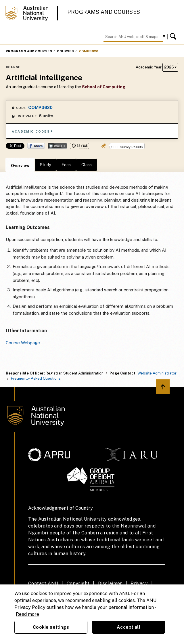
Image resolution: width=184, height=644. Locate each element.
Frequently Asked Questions (36, 378)
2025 (170, 67)
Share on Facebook (36, 146)
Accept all (129, 627)
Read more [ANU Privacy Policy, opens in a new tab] (27, 614)
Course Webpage (23, 343)
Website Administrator (157, 373)
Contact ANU (43, 583)
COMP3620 (89, 51)
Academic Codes (32, 131)
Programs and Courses (104, 12)
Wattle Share (57, 146)
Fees (66, 165)
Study (45, 165)
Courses (65, 51)
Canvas (79, 146)
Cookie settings (51, 627)
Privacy (139, 583)
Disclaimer (110, 583)
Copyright (78, 583)
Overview (20, 166)
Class (87, 165)
